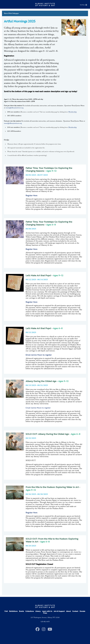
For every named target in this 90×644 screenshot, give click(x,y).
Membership (73, 112)
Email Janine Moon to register (38, 408)
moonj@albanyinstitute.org (15, 108)
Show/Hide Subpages (11, 13)
